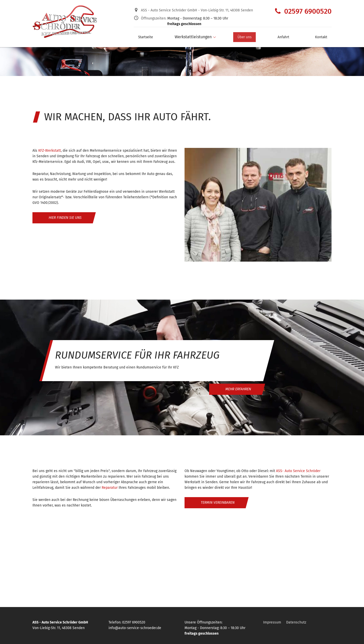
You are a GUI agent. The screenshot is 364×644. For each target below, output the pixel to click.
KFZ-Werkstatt (50, 151)
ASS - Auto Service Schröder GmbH (197, 10)
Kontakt (324, 35)
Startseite (143, 35)
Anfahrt (287, 35)
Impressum (272, 622)
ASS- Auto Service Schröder (298, 471)
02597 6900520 (303, 11)
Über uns (249, 35)
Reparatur (110, 488)
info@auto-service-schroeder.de (135, 628)
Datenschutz (296, 622)
